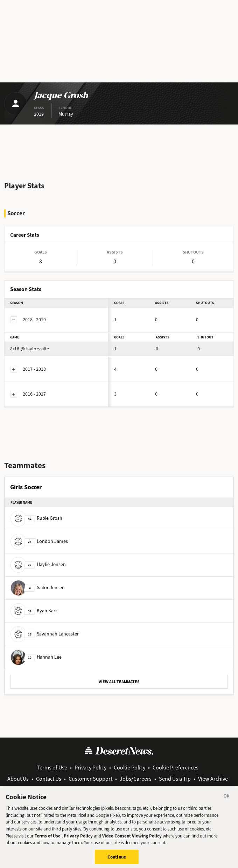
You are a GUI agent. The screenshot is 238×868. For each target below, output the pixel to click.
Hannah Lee (36, 657)
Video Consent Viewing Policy (132, 839)
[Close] (227, 800)
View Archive (213, 779)
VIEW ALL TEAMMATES (119, 682)
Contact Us (49, 779)
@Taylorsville (30, 349)
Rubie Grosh (36, 518)
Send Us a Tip (175, 779)
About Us (18, 779)
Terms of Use (52, 768)
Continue (117, 860)
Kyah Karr (34, 611)
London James (39, 541)
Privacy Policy (90, 768)
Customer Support (90, 779)
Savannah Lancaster (45, 634)
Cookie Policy (129, 768)
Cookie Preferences (176, 768)
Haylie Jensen (38, 564)
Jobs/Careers (136, 779)
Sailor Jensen (38, 588)
